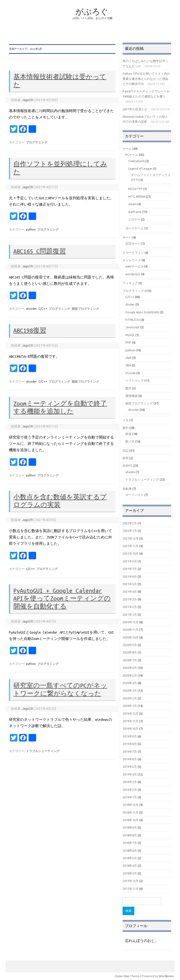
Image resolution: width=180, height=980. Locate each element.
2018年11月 (131, 812)
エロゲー (134, 219)
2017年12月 (131, 881)
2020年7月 (130, 660)
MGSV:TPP (135, 189)
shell (128, 358)
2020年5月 (130, 675)
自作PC (127, 466)
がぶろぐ (92, 11)
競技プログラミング (85, 309)
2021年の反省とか (135, 109)
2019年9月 (130, 736)
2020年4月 (130, 683)
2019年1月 (130, 797)
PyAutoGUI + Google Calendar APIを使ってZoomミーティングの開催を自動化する (62, 598)
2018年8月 (130, 835)
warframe (135, 212)
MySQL (130, 335)
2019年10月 (131, 729)
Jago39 (27, 100)
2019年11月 (131, 721)
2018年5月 (130, 858)
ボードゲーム (135, 228)
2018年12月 (131, 805)
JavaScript (132, 327)
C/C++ (43, 309)
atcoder (31, 309)
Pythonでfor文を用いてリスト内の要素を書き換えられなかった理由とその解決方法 (146, 79)
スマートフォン (133, 253)
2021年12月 (131, 538)
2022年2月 (130, 523)
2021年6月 (130, 576)
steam (132, 204)
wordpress (133, 274)
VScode (131, 373)
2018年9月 (130, 827)
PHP (128, 342)
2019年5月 (130, 767)
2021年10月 (131, 553)
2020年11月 (131, 630)
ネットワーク (132, 260)
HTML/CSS (133, 320)
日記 (126, 451)
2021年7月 (130, 569)
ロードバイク (135, 495)
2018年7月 (130, 843)
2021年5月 (130, 584)
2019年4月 (130, 774)
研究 (126, 458)
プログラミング (37, 142)
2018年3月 (130, 873)
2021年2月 (130, 607)
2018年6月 (130, 851)
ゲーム (127, 149)
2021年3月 (130, 599)
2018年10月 (131, 820)
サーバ (127, 237)
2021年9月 (130, 561)
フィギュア (130, 283)
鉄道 (128, 434)
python (31, 229)
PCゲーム (132, 155)
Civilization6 (136, 161)
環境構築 (131, 396)
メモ (126, 420)
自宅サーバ (133, 243)
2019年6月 (130, 759)
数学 (128, 388)
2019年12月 (131, 713)
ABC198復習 (30, 330)
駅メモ (130, 441)
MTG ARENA (137, 196)
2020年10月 (131, 637)
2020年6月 (130, 668)
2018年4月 (130, 866)
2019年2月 (130, 790)
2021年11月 (131, 546)
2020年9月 (130, 645)
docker (130, 304)
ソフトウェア (135, 380)
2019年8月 (130, 744)
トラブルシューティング (43, 751)
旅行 (126, 428)
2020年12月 (131, 622)
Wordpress (166, 976)
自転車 (127, 489)
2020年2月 (130, 698)
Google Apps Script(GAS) (142, 312)
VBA (128, 365)
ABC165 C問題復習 (40, 251)
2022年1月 (130, 531)
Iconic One (122, 976)
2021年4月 (130, 592)
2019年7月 (130, 752)
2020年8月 (130, 652)
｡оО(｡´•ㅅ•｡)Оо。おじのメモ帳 (92, 18)
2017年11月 (131, 889)
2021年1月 (130, 615)
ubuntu (130, 472)
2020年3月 (130, 690)
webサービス (134, 266)
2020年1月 (130, 706)
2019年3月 (130, 782)
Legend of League (140, 169)
